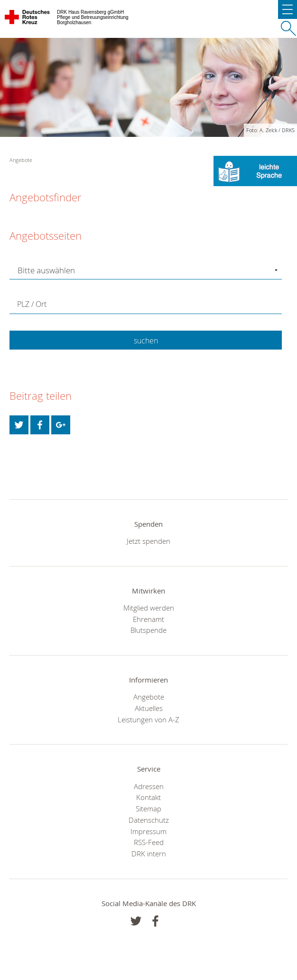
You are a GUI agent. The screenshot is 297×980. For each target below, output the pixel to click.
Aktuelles (149, 708)
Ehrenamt (148, 619)
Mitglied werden (149, 608)
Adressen (149, 786)
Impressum (148, 831)
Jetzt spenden (148, 541)
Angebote (149, 697)
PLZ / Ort (32, 304)
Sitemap (148, 809)
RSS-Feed (149, 842)
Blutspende (148, 630)
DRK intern (149, 854)
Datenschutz (149, 820)
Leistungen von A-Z (148, 719)
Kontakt (148, 797)
